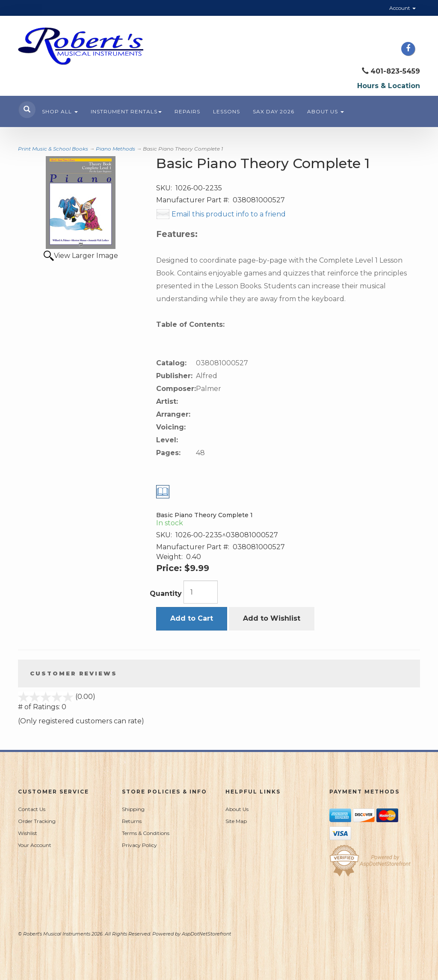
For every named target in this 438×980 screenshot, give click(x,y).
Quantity (166, 594)
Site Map (236, 821)
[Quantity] (201, 592)
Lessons (226, 111)
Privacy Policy (139, 845)
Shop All (60, 111)
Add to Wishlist (272, 618)
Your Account (35, 845)
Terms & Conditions (146, 833)
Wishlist (28, 833)
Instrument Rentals (126, 111)
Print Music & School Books (53, 149)
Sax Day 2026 (274, 111)
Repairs (187, 111)
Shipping (133, 809)
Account (402, 8)
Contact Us (32, 809)
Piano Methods (115, 149)
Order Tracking (37, 821)
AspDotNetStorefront (206, 934)
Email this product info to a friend (229, 214)
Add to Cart (192, 618)
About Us (326, 111)
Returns (132, 821)
